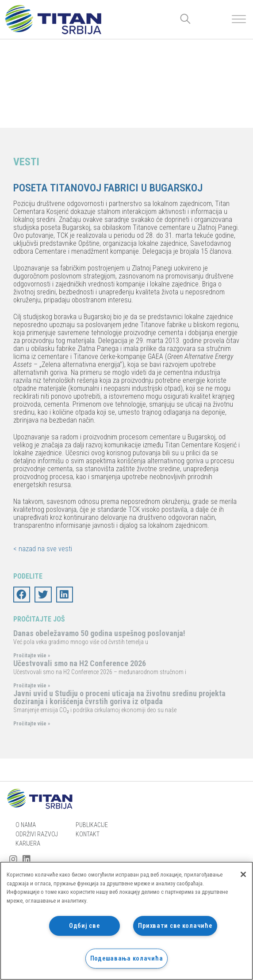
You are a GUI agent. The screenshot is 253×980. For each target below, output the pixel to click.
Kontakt (88, 834)
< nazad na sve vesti (43, 549)
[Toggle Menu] (239, 19)
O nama (26, 825)
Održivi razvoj (37, 834)
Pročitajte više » (32, 656)
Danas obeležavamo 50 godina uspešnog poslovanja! (99, 633)
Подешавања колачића (127, 959)
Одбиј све (84, 926)
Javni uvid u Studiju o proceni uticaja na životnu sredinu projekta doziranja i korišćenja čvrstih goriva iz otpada (119, 697)
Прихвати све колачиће (175, 926)
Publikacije (92, 825)
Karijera (28, 843)
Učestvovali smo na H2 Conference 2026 (80, 663)
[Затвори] (243, 874)
